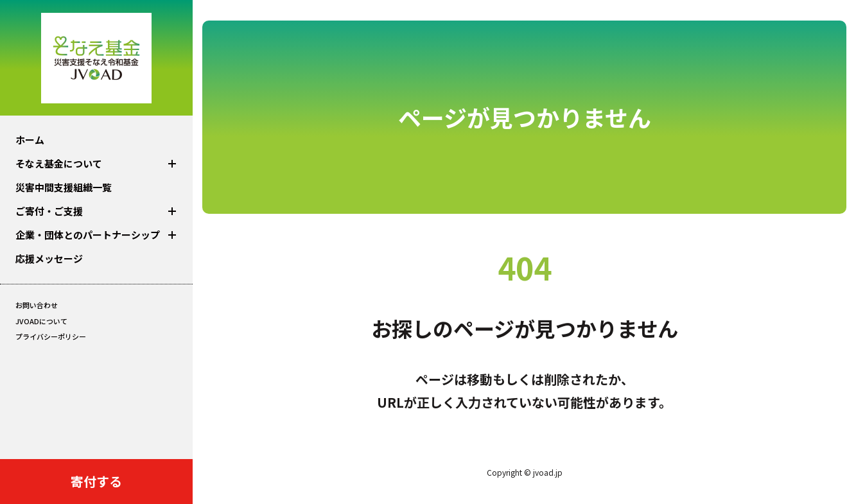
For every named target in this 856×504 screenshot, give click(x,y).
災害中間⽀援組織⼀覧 (64, 187)
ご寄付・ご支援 (49, 211)
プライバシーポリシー (51, 336)
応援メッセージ (49, 258)
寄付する (96, 481)
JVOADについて (41, 321)
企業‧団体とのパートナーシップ (88, 235)
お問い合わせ (37, 305)
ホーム (30, 140)
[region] (96, 230)
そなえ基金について (59, 163)
